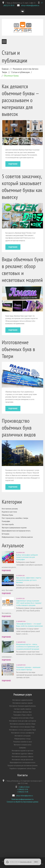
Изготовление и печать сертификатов (23, 733)
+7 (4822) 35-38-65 (24, 787)
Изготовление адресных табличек (23, 754)
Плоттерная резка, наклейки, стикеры (15, 518)
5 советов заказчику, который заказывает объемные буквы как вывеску (22, 186)
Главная (5, 69)
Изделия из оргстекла (9, 512)
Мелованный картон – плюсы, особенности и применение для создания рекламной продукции (28, 647)
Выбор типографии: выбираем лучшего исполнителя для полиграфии (27, 557)
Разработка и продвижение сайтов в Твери (23, 768)
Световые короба (8, 524)
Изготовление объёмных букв (22, 712)
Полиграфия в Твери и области (22, 715)
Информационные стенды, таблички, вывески (17, 537)
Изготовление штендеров (22, 736)
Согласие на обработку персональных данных (22, 802)
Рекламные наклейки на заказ (23, 742)
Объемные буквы (7, 515)
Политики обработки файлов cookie (26, 862)
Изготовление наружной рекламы (22, 700)
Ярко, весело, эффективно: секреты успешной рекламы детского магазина (29, 580)
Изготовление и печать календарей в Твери (22, 730)
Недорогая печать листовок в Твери (22, 718)
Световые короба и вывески (22, 709)
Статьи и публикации (21, 72)
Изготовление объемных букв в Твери (18, 349)
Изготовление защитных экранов (22, 703)
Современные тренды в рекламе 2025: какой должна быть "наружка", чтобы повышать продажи (29, 603)
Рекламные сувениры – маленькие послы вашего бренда (28, 668)
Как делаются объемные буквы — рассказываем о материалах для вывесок (20, 100)
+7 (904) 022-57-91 (22, 789)
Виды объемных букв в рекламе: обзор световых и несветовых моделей (22, 269)
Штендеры (6, 534)
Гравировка (23, 748)
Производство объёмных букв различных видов (19, 428)
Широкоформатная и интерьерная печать (16, 531)
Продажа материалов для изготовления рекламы (23, 765)
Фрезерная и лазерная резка (23, 745)
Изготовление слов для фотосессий (22, 760)
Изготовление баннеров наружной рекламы (23, 706)
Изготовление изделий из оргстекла (23, 751)
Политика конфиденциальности (22, 799)
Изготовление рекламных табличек (23, 757)
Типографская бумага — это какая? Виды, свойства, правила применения (29, 625)
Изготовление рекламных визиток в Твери (23, 724)
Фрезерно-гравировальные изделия (14, 528)
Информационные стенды (22, 739)
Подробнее (13, 164)
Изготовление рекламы (10, 509)
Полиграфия (6, 521)
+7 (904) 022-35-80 (23, 792)
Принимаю (36, 862)
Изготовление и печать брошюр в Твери (22, 727)
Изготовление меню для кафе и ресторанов (22, 721)
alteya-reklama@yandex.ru (30, 5)
